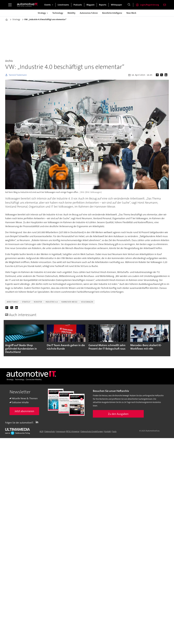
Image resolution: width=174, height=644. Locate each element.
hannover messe (69, 302)
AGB (41, 431)
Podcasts (78, 5)
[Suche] (129, 5)
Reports (103, 5)
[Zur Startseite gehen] (27, 5)
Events (48, 5)
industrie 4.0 (52, 302)
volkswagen (87, 302)
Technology (58, 13)
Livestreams (63, 5)
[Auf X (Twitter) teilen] (162, 75)
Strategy (42, 13)
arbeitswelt (13, 302)
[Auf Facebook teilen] (158, 75)
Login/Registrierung (150, 5)
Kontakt (108, 431)
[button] (164, 339)
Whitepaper (116, 5)
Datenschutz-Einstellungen (92, 431)
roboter (38, 302)
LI (38, 422)
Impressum (61, 431)
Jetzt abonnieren (24, 411)
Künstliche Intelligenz (112, 13)
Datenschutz (50, 431)
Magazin (90, 5)
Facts (114, 431)
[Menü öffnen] (10, 5)
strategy (26, 302)
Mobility (71, 13)
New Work (131, 13)
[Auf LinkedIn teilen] (166, 75)
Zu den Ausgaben (118, 414)
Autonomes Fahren (89, 13)
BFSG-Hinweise (73, 431)
